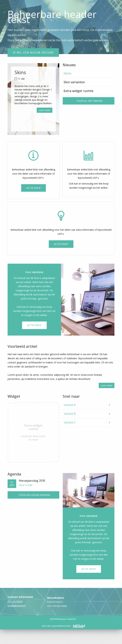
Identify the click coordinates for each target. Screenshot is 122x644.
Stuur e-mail (26, 500)
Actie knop (61, 259)
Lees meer (45, 125)
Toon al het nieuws (89, 115)
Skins (67, 88)
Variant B (70, 428)
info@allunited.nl (16, 620)
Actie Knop (34, 202)
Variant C (70, 437)
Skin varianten (74, 97)
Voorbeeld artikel (22, 361)
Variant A (70, 419)
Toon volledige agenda (34, 510)
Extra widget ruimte (78, 105)
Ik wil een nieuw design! (33, 67)
